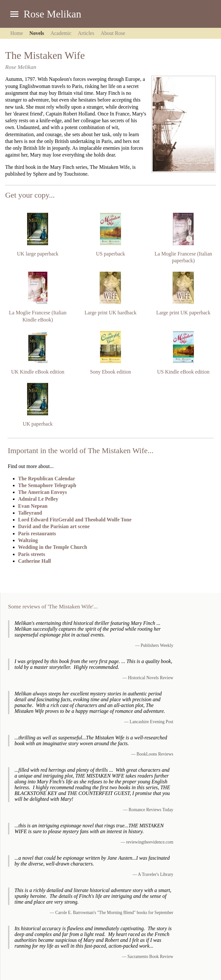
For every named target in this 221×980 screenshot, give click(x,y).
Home (17, 33)
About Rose (113, 33)
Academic (61, 33)
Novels (37, 33)
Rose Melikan (52, 14)
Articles (86, 33)
